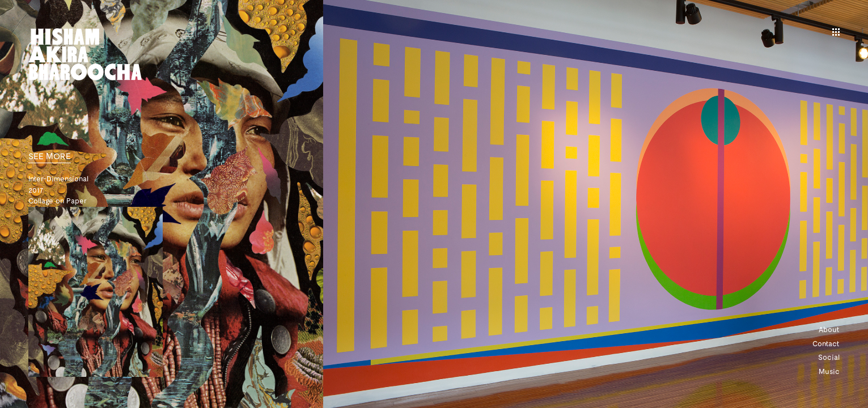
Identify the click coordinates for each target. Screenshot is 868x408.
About (829, 329)
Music (829, 371)
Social (829, 357)
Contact (826, 343)
